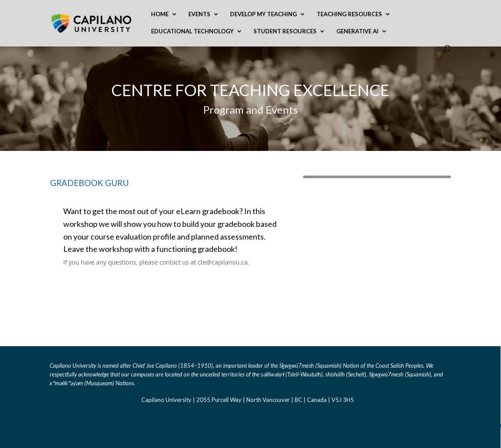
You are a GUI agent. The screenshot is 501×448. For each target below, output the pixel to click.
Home (160, 14)
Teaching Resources (349, 14)
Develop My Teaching (263, 14)
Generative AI (357, 31)
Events (199, 14)
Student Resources (285, 31)
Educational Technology (192, 31)
